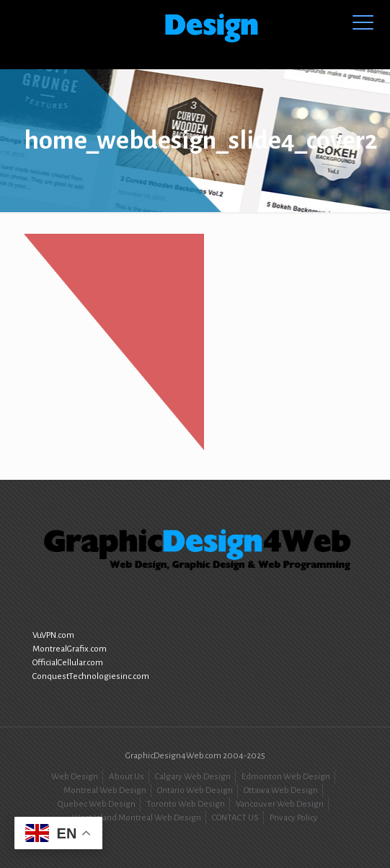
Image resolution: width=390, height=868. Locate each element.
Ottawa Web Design (281, 790)
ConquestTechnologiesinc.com (91, 676)
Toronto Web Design (186, 804)
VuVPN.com (53, 635)
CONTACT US (235, 818)
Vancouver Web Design (280, 804)
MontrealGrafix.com (70, 649)
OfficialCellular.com (68, 663)
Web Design (75, 777)
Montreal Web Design (105, 790)
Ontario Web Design (195, 790)
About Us (127, 777)
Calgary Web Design (193, 777)
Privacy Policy (294, 818)
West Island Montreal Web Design (137, 818)
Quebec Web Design (97, 804)
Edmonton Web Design (286, 777)
